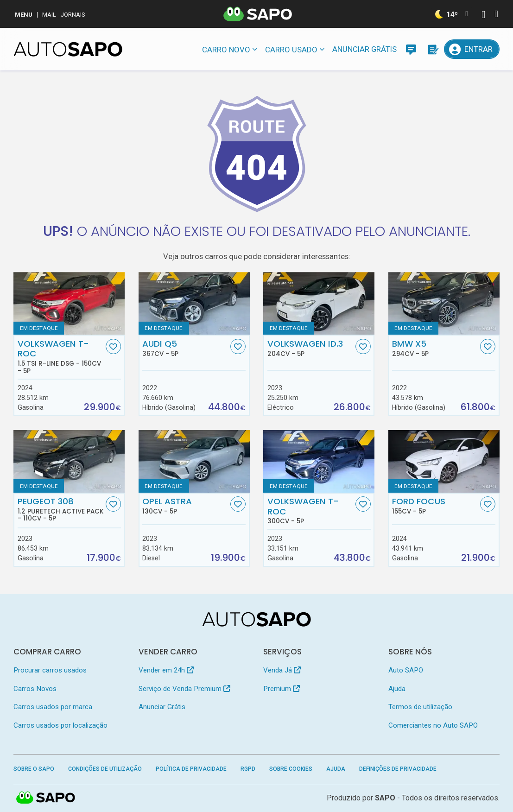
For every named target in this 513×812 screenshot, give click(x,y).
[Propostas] (432, 49)
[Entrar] (472, 49)
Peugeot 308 (61, 509)
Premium (282, 689)
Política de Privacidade (191, 769)
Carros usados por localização (60, 725)
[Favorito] (113, 346)
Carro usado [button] (291, 50)
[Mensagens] (411, 49)
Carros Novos (35, 689)
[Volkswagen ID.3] (319, 303)
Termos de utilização (420, 707)
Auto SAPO (406, 670)
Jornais (73, 15)
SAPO (46, 798)
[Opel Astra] (194, 461)
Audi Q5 (185, 348)
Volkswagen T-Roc (61, 357)
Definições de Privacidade (398, 769)
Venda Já (282, 670)
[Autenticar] (483, 16)
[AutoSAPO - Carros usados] (68, 49)
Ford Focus (435, 506)
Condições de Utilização (105, 769)
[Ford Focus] (444, 461)
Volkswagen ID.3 (310, 348)
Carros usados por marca (53, 707)
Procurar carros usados (50, 670)
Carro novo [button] (226, 50)
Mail (49, 15)
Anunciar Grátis (364, 49)
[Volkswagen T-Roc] (319, 461)
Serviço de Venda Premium (184, 689)
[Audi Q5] (194, 303)
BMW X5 (435, 348)
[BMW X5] (444, 303)
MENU (24, 15)
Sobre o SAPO (34, 769)
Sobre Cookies (291, 769)
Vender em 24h (166, 670)
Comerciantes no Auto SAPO (433, 725)
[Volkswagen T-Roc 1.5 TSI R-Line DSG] (69, 303)
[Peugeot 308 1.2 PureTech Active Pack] (69, 461)
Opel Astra (185, 506)
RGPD (248, 769)
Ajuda (397, 689)
